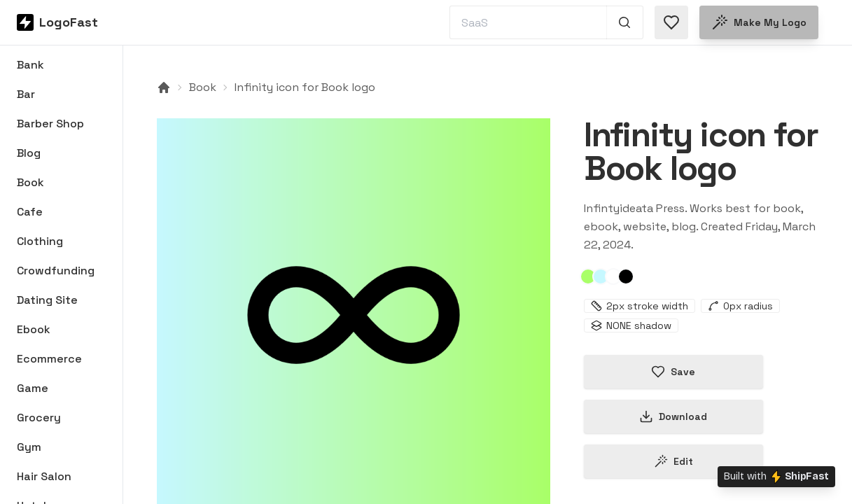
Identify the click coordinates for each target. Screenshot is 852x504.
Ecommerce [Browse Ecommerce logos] (49, 359)
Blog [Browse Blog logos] (29, 153)
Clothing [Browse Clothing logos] (40, 241)
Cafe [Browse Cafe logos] (30, 212)
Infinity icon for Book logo (305, 87)
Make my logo (759, 22)
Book (203, 87)
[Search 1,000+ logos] (625, 22)
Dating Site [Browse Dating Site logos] (47, 300)
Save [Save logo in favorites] (673, 372)
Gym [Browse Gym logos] (29, 447)
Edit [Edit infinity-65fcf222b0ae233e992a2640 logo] (673, 461)
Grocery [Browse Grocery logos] (39, 418)
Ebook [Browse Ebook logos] (34, 329)
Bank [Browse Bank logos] (30, 65)
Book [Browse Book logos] (30, 182)
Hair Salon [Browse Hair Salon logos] (44, 476)
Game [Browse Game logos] (33, 388)
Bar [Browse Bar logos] (26, 94)
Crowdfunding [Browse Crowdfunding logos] (56, 271)
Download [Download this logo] (673, 416)
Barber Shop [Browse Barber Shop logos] (50, 124)
